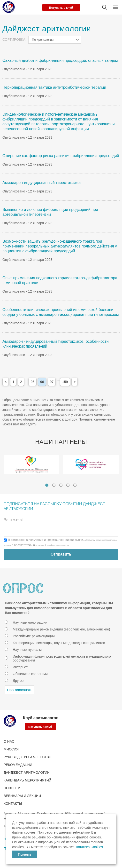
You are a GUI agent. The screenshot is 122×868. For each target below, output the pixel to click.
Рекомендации (18, 765)
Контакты (13, 804)
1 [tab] (47, 485)
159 (65, 382)
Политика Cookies (89, 847)
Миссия (11, 749)
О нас (9, 741)
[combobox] (55, 40)
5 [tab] (75, 485)
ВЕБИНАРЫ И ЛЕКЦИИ (22, 796)
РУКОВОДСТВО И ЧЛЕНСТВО (27, 757)
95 (32, 382)
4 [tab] (68, 485)
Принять (25, 854)
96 (42, 382)
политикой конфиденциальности (52, 545)
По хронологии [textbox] (43, 40)
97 (52, 382)
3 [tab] (61, 485)
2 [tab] (54, 485)
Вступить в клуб (61, 8)
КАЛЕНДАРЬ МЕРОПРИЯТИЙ (27, 780)
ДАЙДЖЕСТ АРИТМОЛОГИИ (27, 772)
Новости (12, 788)
